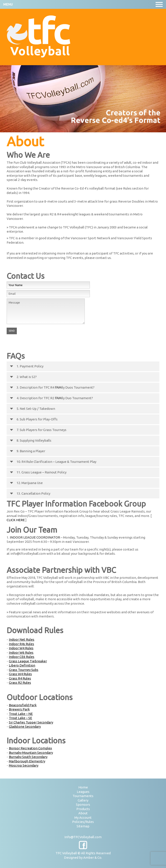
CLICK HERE (16, 520)
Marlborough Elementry (27, 761)
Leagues (83, 792)
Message (46, 311)
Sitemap (83, 826)
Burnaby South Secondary (28, 757)
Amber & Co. (93, 858)
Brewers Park (19, 709)
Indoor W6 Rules (21, 652)
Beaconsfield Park (23, 705)
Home (83, 787)
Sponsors (83, 804)
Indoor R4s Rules (21, 644)
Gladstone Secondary (25, 726)
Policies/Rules (83, 822)
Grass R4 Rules (20, 678)
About (83, 813)
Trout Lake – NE (21, 714)
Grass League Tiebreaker (28, 661)
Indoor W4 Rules (21, 648)
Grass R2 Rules (20, 683)
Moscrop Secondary (24, 765)
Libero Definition (22, 665)
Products (83, 809)
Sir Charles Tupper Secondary (31, 722)
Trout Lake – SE (20, 718)
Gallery (83, 800)
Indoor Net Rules (22, 639)
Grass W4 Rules (20, 674)
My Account (83, 818)
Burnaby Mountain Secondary (31, 753)
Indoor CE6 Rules (22, 657)
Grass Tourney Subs (24, 670)
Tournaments (83, 796)
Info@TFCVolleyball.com (83, 837)
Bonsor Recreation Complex (30, 748)
